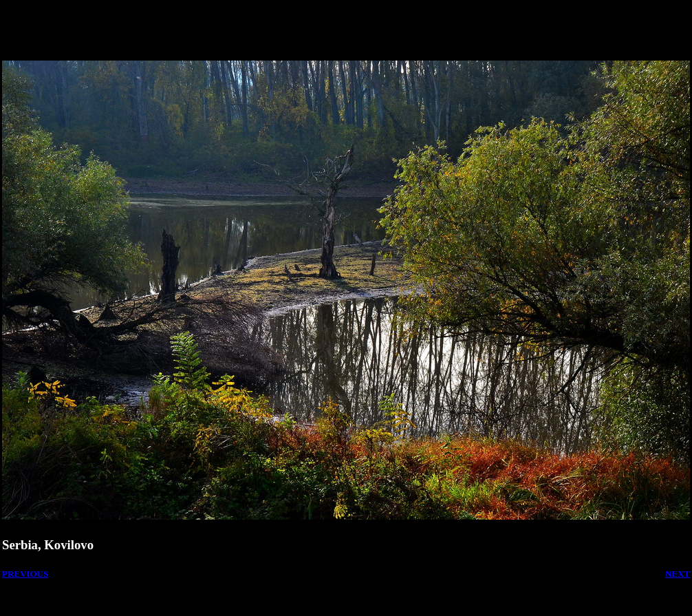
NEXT (678, 574)
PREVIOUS (25, 574)
